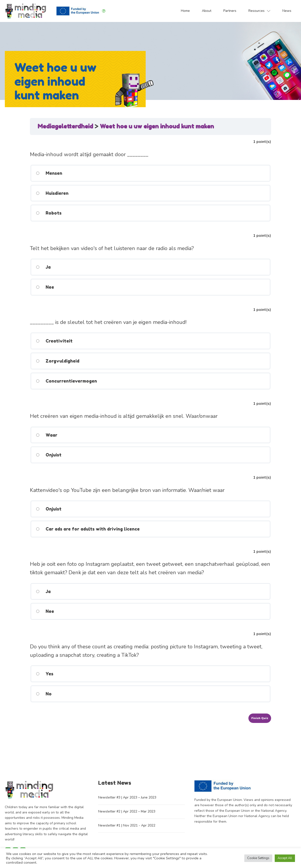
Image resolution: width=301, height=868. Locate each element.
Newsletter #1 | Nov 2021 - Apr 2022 (127, 825)
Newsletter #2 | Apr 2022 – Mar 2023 (127, 811)
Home (185, 11)
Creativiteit (54, 341)
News (287, 11)
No (44, 694)
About (207, 11)
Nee (45, 287)
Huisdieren (52, 193)
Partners (230, 11)
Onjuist (48, 455)
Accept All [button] (285, 858)
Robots (48, 213)
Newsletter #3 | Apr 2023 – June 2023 (127, 797)
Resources (259, 11)
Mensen (49, 173)
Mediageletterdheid (66, 126)
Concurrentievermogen (66, 381)
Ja (43, 267)
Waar (46, 435)
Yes (44, 674)
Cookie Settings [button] (258, 858)
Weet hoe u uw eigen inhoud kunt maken (157, 126)
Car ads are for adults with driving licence (88, 529)
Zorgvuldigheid (57, 361)
